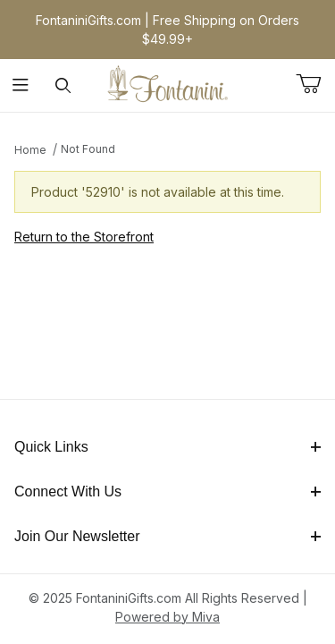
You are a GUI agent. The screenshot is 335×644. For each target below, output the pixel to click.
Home (30, 150)
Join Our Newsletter (167, 536)
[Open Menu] (21, 85)
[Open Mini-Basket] (315, 84)
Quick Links (167, 447)
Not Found (88, 149)
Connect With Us (167, 491)
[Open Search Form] (63, 85)
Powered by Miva (167, 617)
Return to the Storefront (84, 237)
